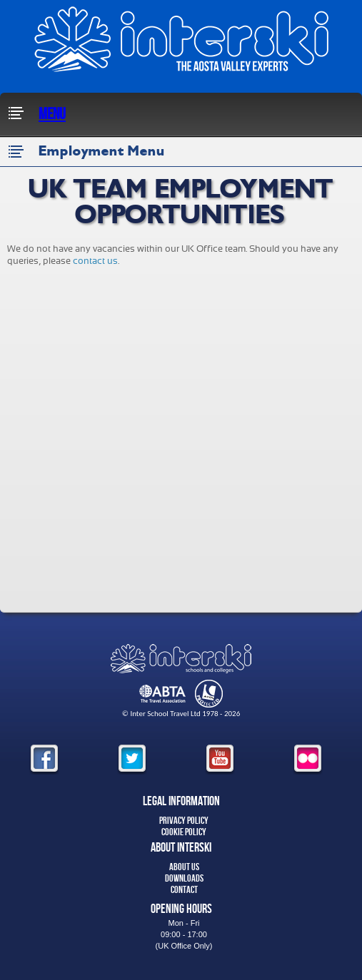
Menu (36, 114)
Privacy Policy (184, 821)
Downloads (184, 878)
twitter (132, 760)
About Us (184, 867)
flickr (308, 760)
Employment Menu (86, 152)
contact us (95, 261)
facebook (44, 760)
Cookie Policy (184, 832)
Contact (184, 890)
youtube (220, 760)
